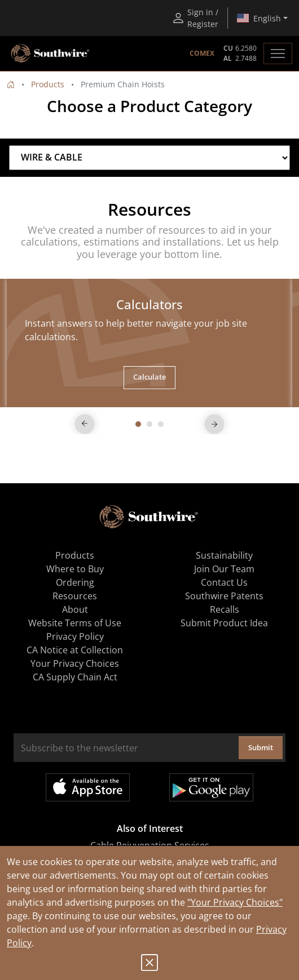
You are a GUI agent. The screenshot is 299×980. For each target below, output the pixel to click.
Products (48, 84)
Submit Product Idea (224, 623)
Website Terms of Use (75, 623)
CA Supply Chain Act (75, 677)
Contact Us (224, 582)
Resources (75, 596)
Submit (261, 747)
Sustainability (224, 555)
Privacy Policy (75, 636)
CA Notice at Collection (75, 650)
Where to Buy (75, 569)
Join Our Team (224, 569)
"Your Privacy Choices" (235, 902)
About (75, 609)
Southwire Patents (224, 596)
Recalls (225, 609)
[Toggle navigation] (278, 54)
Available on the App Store (88, 787)
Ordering (75, 582)
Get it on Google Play (211, 787)
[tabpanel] (149, 343)
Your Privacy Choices (75, 663)
